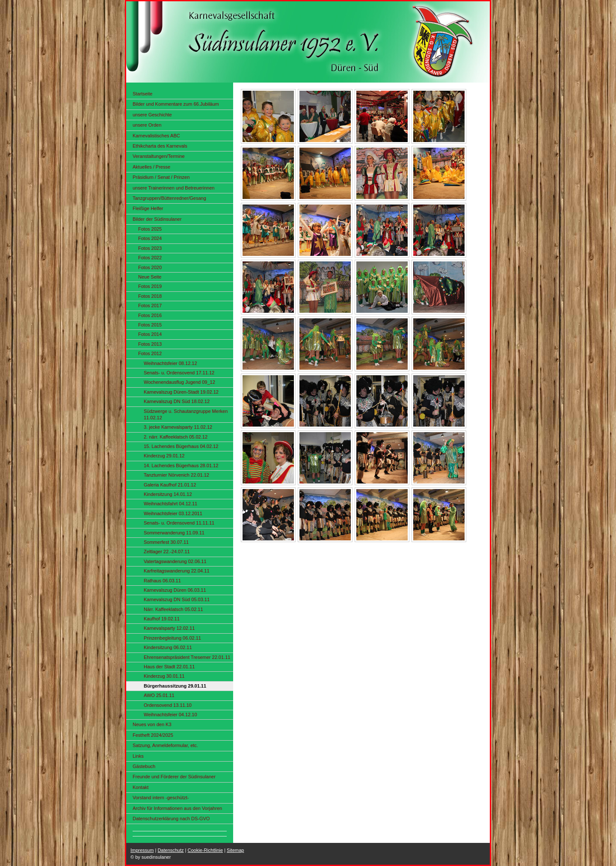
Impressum (142, 850)
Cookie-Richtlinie (206, 850)
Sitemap (235, 850)
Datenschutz (170, 850)
